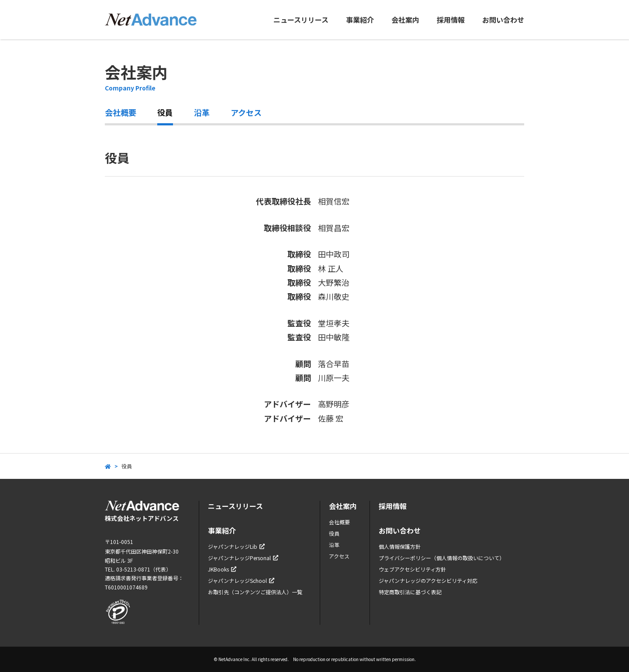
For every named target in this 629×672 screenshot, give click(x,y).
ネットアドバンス (151, 20)
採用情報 (451, 20)
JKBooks (222, 569)
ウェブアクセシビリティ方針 (412, 569)
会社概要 (121, 112)
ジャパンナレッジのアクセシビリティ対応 (428, 580)
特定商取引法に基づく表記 (410, 592)
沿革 (202, 112)
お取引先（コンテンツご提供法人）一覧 (255, 592)
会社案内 (405, 20)
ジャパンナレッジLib (236, 546)
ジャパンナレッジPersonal (243, 558)
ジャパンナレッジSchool (241, 580)
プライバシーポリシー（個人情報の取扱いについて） (442, 558)
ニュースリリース (301, 20)
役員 (165, 112)
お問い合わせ (503, 20)
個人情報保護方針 (400, 546)
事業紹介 (360, 20)
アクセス (246, 112)
